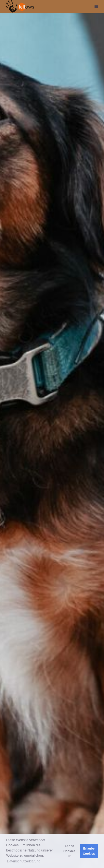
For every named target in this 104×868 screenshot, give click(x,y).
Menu (96, 6)
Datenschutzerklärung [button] (24, 861)
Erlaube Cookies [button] (89, 851)
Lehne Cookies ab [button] (70, 851)
